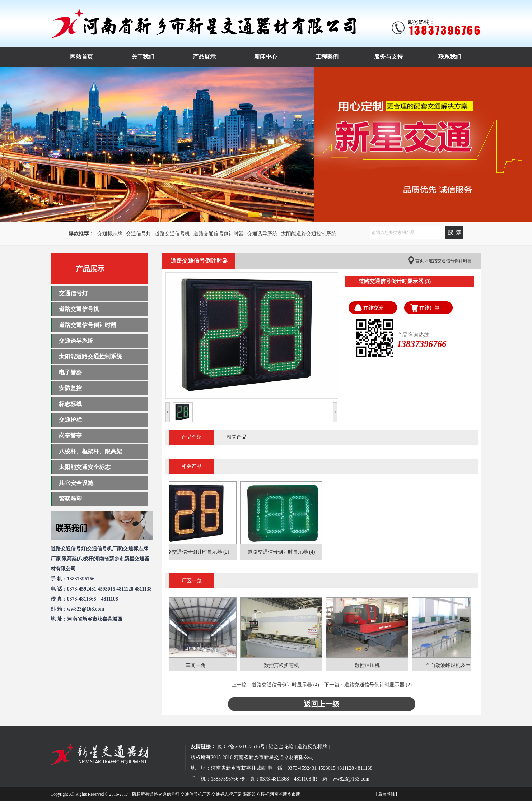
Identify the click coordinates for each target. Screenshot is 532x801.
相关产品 (237, 437)
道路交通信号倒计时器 (219, 234)
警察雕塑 (70, 499)
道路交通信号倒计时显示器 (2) (378, 685)
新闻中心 (266, 57)
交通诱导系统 (262, 234)
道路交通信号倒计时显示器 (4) (285, 685)
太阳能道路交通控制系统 (309, 234)
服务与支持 (388, 57)
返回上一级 (322, 704)
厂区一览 (192, 581)
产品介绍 (192, 437)
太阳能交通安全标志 (85, 467)
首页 (420, 261)
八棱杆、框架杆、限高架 (90, 451)
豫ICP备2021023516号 (241, 747)
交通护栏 (70, 420)
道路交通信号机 (172, 234)
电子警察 (70, 372)
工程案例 (327, 57)
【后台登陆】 (387, 794)
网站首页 (81, 57)
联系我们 (450, 57)
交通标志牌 (110, 234)
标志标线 (70, 404)
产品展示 (204, 57)
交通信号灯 (139, 234)
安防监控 (70, 388)
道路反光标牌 (312, 747)
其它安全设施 (76, 483)
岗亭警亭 (70, 436)
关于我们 (143, 57)
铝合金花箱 (281, 747)
